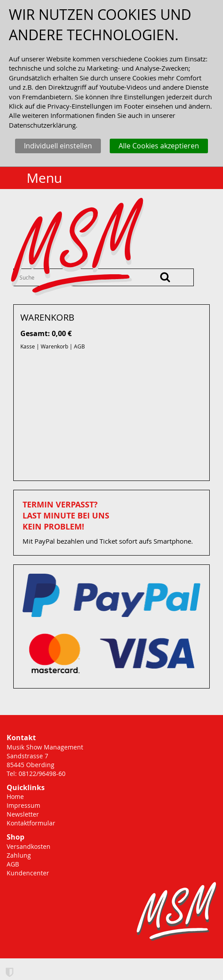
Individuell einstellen (58, 146)
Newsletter (23, 814)
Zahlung (19, 855)
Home (15, 796)
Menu (44, 178)
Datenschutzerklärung (42, 125)
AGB (79, 346)
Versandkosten (29, 846)
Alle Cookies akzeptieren (159, 146)
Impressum (23, 805)
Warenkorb (54, 346)
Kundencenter (28, 873)
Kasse (28, 346)
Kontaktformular (31, 823)
